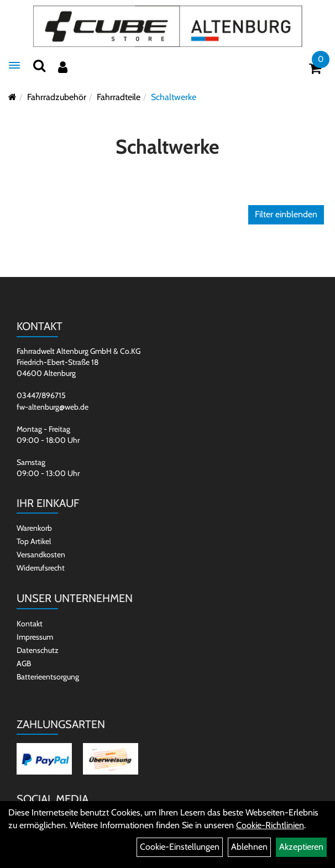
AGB (24, 663)
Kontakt (30, 624)
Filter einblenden (286, 214)
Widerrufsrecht (41, 568)
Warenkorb (34, 528)
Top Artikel (34, 541)
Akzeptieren (301, 847)
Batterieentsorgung (48, 677)
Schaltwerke (174, 97)
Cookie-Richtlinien (270, 825)
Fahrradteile (119, 97)
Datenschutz (38, 650)
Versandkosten (41, 555)
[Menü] (14, 65)
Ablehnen (249, 847)
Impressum (35, 637)
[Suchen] (39, 66)
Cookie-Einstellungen (180, 847)
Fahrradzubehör (57, 97)
